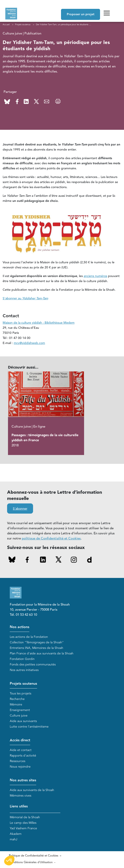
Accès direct (20, 740)
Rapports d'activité (23, 756)
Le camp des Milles (23, 823)
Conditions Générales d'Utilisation (31, 862)
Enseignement (20, 710)
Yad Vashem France (23, 828)
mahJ (14, 839)
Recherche (17, 699)
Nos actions (20, 627)
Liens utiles (19, 806)
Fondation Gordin (22, 659)
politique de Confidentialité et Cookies (51, 538)
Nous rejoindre (20, 767)
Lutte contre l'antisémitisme (29, 727)
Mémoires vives (21, 796)
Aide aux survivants (23, 721)
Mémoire (16, 705)
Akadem (16, 834)
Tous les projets (21, 693)
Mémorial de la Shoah (25, 817)
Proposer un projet (81, 14)
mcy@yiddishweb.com (29, 343)
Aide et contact (21, 750)
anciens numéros (95, 276)
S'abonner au (25, 298)
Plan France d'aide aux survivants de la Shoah (42, 653)
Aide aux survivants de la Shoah (32, 790)
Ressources (18, 761)
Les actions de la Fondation (29, 637)
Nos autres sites (23, 780)
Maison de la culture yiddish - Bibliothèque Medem (39, 323)
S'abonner (20, 509)
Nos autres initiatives (24, 670)
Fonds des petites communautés (33, 664)
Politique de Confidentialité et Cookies (34, 856)
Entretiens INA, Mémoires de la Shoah (36, 648)
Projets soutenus (23, 684)
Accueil (6, 25)
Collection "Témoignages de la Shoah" (37, 642)
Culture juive (19, 716)
